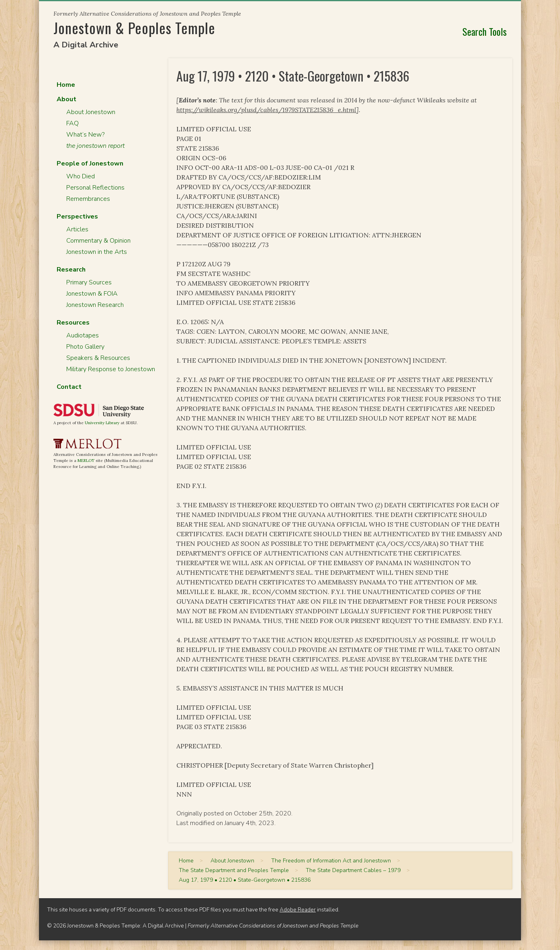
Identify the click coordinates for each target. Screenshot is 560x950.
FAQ (73, 123)
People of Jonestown (90, 163)
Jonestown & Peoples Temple (134, 28)
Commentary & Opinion (98, 241)
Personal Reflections (95, 188)
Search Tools (484, 31)
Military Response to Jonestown (111, 369)
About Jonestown (91, 112)
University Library (102, 423)
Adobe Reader (298, 910)
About (66, 99)
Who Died (81, 176)
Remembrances (88, 199)
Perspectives (77, 217)
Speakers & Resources (98, 358)
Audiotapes (83, 335)
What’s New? (85, 135)
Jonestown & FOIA (92, 294)
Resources (73, 323)
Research (71, 270)
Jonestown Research (95, 305)
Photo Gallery (85, 347)
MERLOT (86, 461)
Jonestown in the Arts (97, 252)
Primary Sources (89, 282)
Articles (77, 229)
